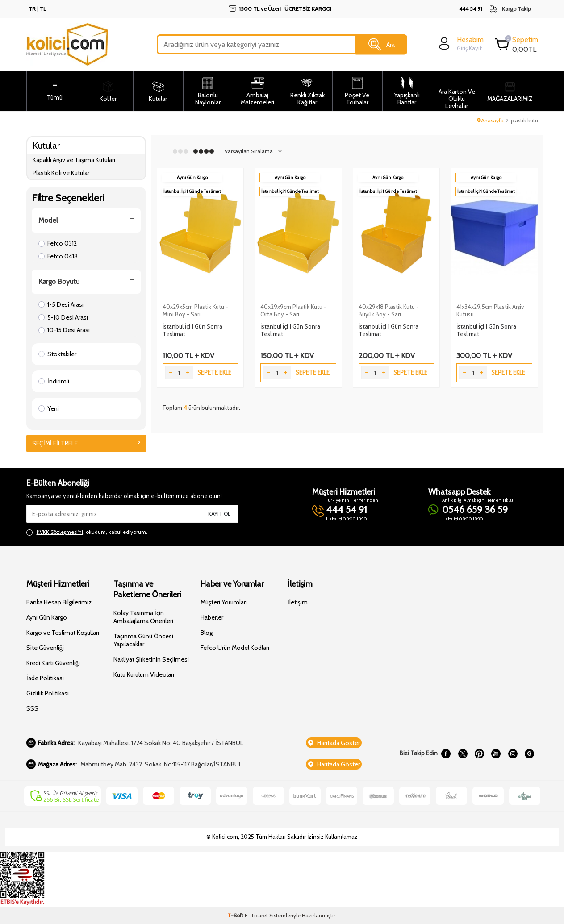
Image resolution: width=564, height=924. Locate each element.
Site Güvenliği (45, 648)
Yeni (49, 408)
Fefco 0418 (58, 256)
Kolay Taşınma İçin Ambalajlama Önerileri (143, 617)
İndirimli (54, 381)
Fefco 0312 (58, 243)
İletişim (298, 602)
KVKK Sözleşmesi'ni (60, 532)
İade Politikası (45, 678)
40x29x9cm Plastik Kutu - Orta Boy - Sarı (293, 310)
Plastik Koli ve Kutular (61, 173)
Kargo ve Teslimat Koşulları (63, 633)
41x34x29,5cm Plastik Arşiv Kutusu (490, 310)
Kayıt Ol (219, 514)
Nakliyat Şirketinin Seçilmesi (151, 659)
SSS (32, 708)
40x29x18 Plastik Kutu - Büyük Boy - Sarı (389, 310)
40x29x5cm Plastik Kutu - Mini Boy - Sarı (195, 310)
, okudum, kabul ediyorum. (87, 532)
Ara (382, 45)
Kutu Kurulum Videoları (144, 674)
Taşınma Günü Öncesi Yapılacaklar (143, 640)
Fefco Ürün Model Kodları (235, 648)
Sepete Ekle (214, 372)
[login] (460, 44)
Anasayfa (490, 120)
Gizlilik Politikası (48, 693)
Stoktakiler (57, 354)
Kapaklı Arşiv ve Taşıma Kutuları (74, 160)
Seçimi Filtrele (86, 443)
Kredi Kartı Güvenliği (53, 663)
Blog (207, 633)
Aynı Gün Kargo (47, 617)
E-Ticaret (256, 915)
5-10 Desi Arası (63, 317)
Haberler (212, 617)
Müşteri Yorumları (224, 602)
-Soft (236, 915)
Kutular (46, 145)
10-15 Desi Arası (64, 330)
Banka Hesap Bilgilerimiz (59, 602)
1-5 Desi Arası (61, 304)
